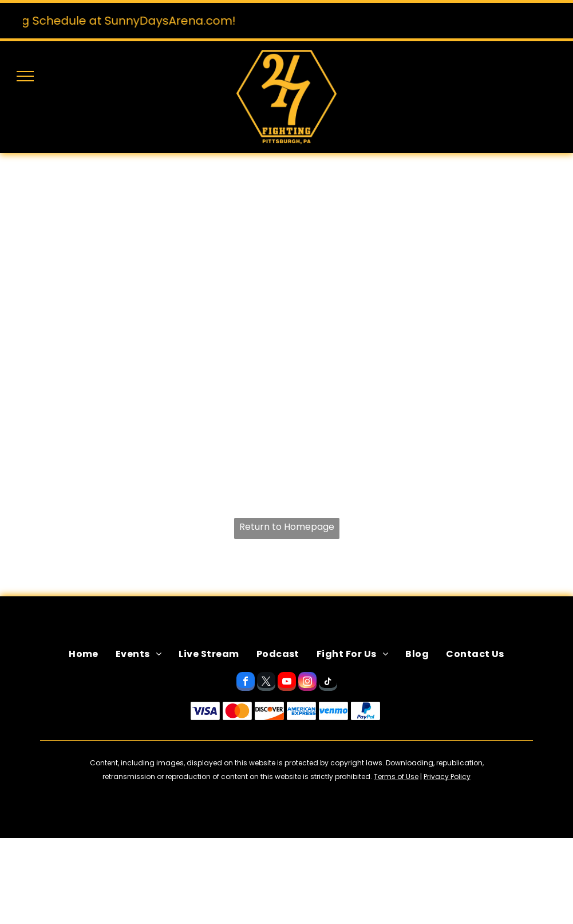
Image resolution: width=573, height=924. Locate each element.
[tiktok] (328, 683)
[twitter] (266, 683)
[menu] (25, 76)
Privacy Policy (447, 776)
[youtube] (287, 683)
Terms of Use (396, 776)
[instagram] (307, 683)
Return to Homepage (287, 527)
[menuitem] (84, 654)
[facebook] (246, 683)
